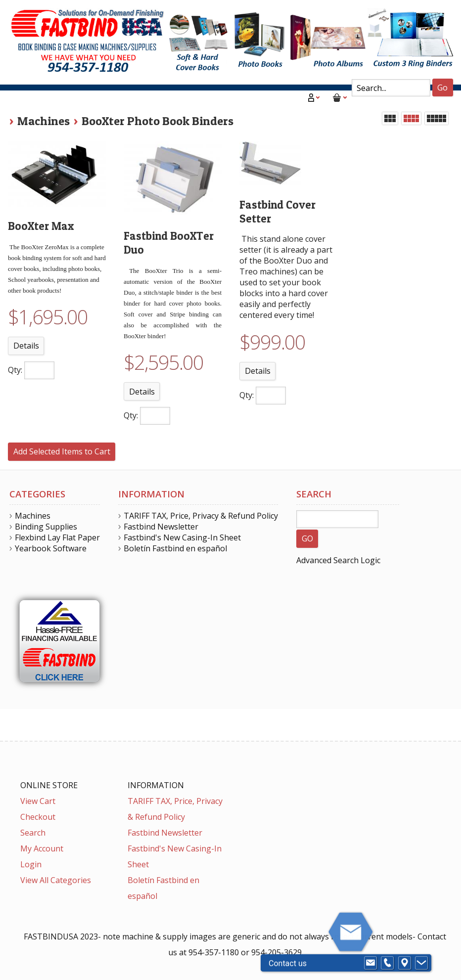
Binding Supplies (46, 527)
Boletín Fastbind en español (175, 548)
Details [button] (26, 346)
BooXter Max (41, 226)
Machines (44, 121)
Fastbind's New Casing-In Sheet (182, 537)
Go (442, 88)
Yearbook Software (51, 548)
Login (31, 864)
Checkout (38, 817)
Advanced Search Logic (338, 560)
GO (307, 538)
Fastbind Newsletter (161, 527)
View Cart (38, 801)
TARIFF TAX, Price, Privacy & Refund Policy (201, 516)
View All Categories (56, 880)
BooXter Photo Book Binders (158, 121)
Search (33, 833)
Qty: (15, 370)
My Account (42, 848)
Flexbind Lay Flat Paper (57, 537)
